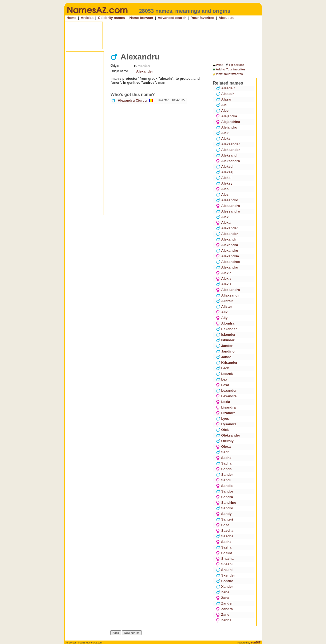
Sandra (225, 497)
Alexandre (227, 251)
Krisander (227, 363)
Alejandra (227, 116)
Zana (223, 592)
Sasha (224, 542)
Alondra (225, 323)
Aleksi (224, 178)
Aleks (223, 139)
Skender (225, 575)
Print (217, 65)
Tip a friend (235, 65)
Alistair (225, 301)
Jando (224, 357)
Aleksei (225, 167)
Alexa (223, 223)
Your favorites (202, 18)
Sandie (224, 486)
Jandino (225, 351)
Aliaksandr (227, 295)
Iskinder (225, 340)
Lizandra (226, 413)
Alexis (224, 279)
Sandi (223, 480)
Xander (225, 587)
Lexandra (226, 396)
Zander (224, 603)
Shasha (225, 559)
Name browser (141, 18)
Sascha (225, 531)
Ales (222, 189)
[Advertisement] (164, 35)
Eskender (227, 329)
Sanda (224, 469)
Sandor (225, 491)
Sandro (225, 508)
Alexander (145, 71)
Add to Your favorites (229, 70)
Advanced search (172, 18)
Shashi (224, 564)
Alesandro (227, 200)
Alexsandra (228, 290)
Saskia (224, 553)
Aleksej (225, 172)
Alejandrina (228, 122)
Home (72, 18)
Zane (223, 615)
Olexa (223, 447)
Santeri (225, 519)
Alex (222, 217)
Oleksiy (225, 441)
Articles (87, 18)
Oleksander (228, 435)
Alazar (224, 99)
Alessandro (228, 211)
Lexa (223, 385)
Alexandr (226, 239)
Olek (222, 430)
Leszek (224, 374)
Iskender (226, 335)
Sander (225, 475)
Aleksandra (228, 161)
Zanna (224, 620)
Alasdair (225, 88)
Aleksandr (227, 155)
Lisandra (226, 407)
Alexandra (227, 245)
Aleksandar (228, 144)
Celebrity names (111, 18)
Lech (223, 368)
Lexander (226, 391)
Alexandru (227, 267)
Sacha (224, 458)
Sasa (223, 525)
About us (226, 18)
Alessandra (228, 206)
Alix (222, 312)
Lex (222, 379)
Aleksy (224, 183)
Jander (224, 346)
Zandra (224, 609)
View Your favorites (228, 74)
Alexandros (228, 262)
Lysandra (226, 424)
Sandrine (226, 503)
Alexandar (227, 228)
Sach (223, 452)
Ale (221, 105)
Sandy (224, 514)
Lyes (223, 419)
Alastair (225, 94)
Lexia (223, 402)
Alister (224, 307)
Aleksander (228, 150)
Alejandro (227, 127)
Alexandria (227, 256)
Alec (222, 111)
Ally (222, 318)
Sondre (225, 581)
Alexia (224, 273)
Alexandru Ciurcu (132, 100)
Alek (222, 133)
